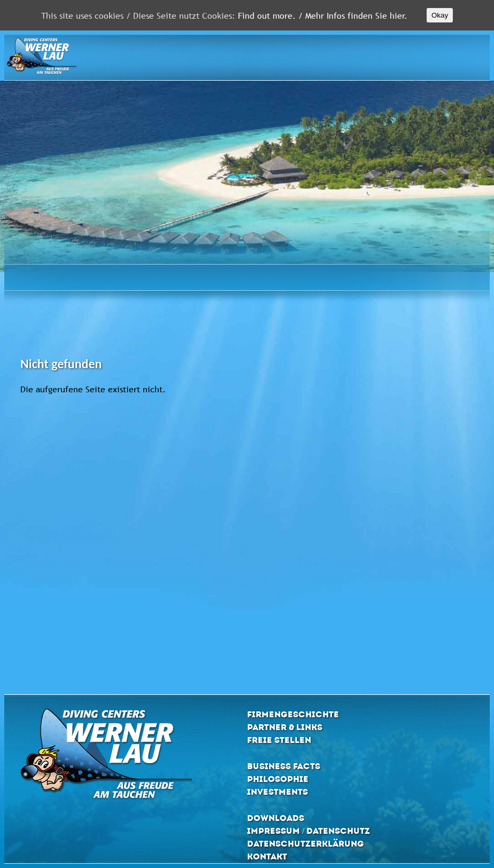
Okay (440, 15)
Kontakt (267, 857)
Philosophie (278, 779)
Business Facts (284, 766)
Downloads (276, 818)
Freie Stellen (279, 740)
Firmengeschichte (293, 714)
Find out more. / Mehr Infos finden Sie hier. (323, 15)
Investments (277, 792)
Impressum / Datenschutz (308, 831)
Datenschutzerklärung (306, 844)
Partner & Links (285, 727)
